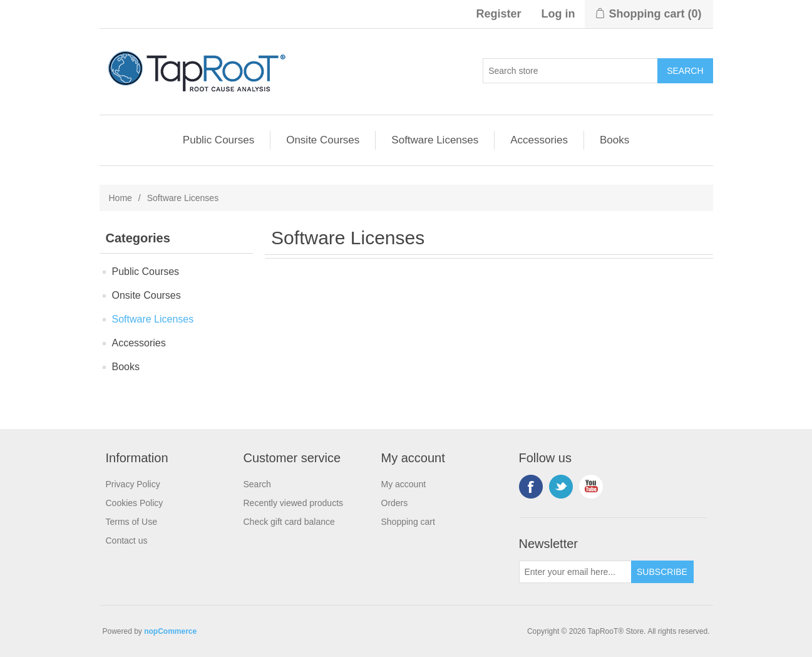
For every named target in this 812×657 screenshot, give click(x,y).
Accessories (539, 140)
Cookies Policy (135, 503)
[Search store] (570, 71)
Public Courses (218, 140)
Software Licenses (435, 140)
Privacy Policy (133, 484)
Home (121, 198)
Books (614, 140)
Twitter (561, 487)
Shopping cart (408, 522)
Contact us (127, 541)
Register (498, 14)
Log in (558, 14)
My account (404, 484)
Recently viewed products (294, 503)
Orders (395, 503)
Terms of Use (131, 522)
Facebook (531, 487)
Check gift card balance (289, 522)
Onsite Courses (323, 140)
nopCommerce (170, 631)
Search (257, 484)
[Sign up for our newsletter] (575, 572)
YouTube (591, 487)
